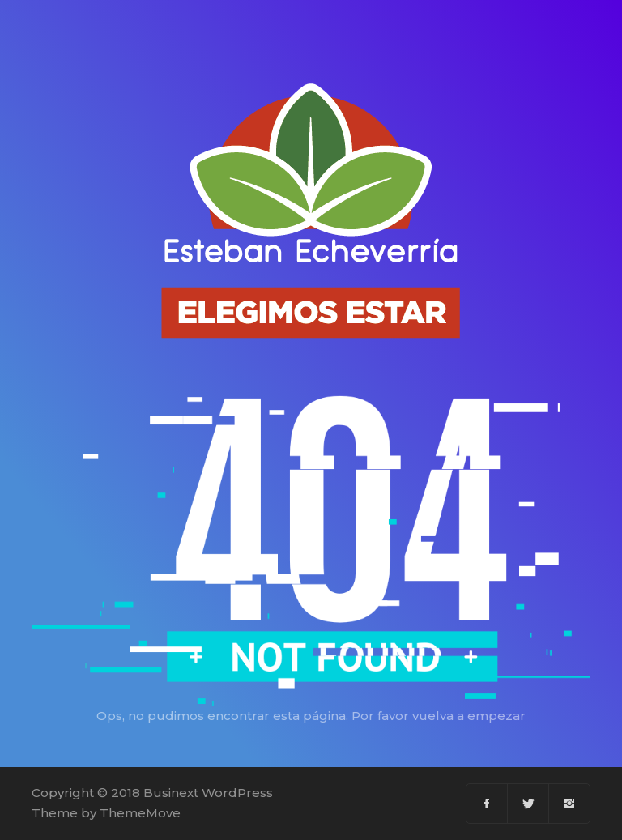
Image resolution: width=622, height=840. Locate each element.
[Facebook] (487, 804)
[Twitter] (528, 804)
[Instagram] (569, 804)
